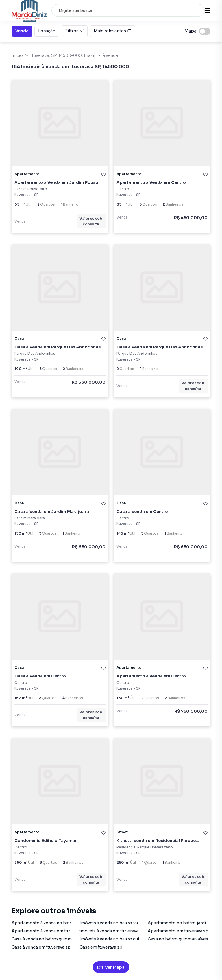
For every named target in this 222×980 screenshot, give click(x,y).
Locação (47, 31)
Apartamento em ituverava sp (178, 931)
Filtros (75, 31)
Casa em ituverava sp (101, 947)
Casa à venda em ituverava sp (41, 947)
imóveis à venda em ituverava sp (112, 931)
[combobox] (128, 10)
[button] (208, 10)
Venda (22, 31)
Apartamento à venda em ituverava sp (50, 931)
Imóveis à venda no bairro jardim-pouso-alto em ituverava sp (142, 923)
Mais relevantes (112, 31)
